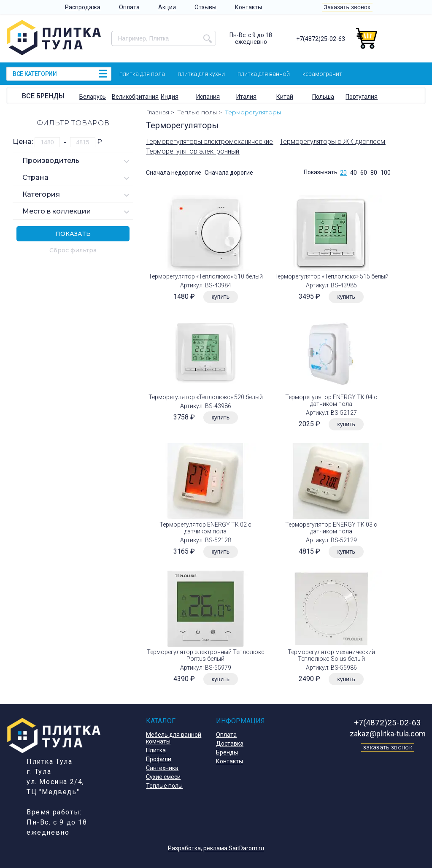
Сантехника (162, 768)
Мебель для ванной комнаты (174, 738)
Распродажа (83, 7)
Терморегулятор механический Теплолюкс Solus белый (331, 655)
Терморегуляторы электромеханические (209, 142)
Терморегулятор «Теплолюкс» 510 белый (206, 276)
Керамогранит (322, 74)
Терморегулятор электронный (193, 151)
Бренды (227, 752)
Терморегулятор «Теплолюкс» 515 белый (331, 276)
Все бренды (43, 96)
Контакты (248, 7)
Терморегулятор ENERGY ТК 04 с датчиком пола (331, 400)
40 (354, 173)
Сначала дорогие (229, 173)
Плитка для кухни (201, 74)
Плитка (156, 750)
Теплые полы (164, 786)
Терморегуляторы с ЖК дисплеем (332, 142)
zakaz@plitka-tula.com (388, 734)
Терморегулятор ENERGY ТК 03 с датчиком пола (331, 528)
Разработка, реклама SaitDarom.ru (216, 848)
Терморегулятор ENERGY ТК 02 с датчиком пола (205, 528)
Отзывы (205, 7)
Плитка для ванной (264, 74)
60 (364, 173)
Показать (73, 234)
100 (386, 173)
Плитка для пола (142, 74)
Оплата (129, 7)
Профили (159, 759)
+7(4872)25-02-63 (321, 39)
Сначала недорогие (174, 173)
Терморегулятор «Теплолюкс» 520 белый (206, 397)
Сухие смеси (163, 777)
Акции (167, 7)
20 (343, 173)
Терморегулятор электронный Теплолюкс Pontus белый (206, 655)
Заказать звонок (347, 7)
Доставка (230, 744)
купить (221, 297)
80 (374, 173)
